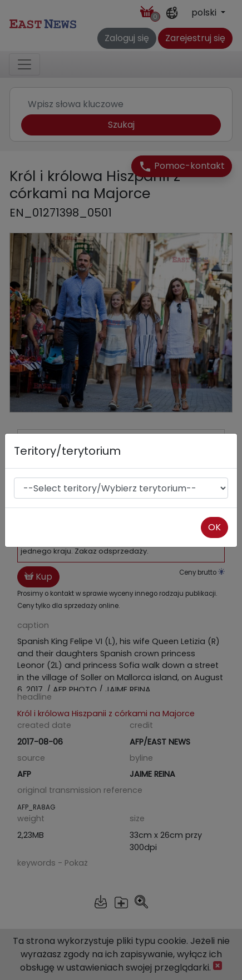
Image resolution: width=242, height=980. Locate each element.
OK (214, 527)
